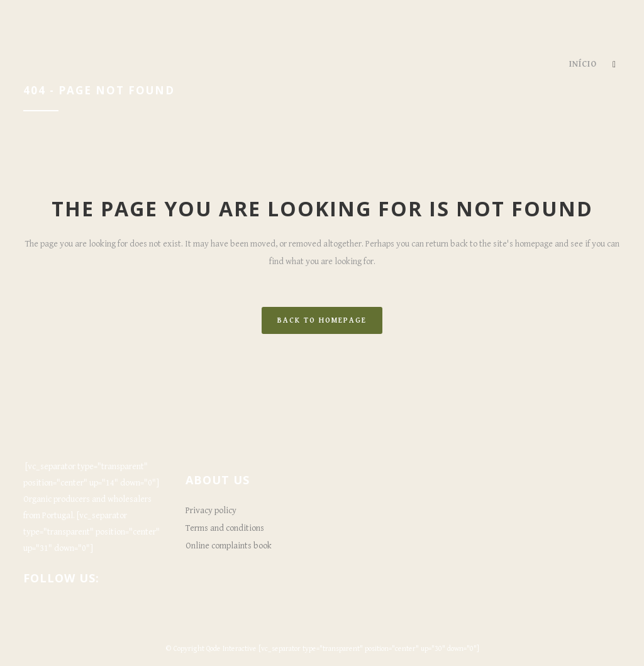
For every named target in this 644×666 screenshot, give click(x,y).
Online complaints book (229, 546)
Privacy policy (211, 511)
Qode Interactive (231, 649)
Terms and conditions (225, 528)
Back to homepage (322, 320)
